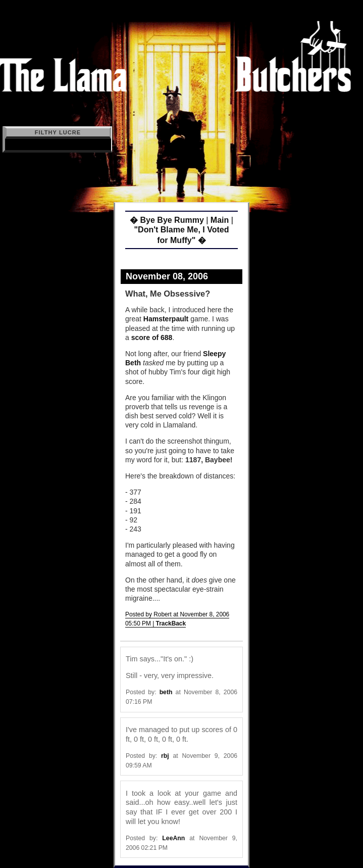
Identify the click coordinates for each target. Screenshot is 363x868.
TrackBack (171, 623)
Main (220, 220)
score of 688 (152, 337)
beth (166, 692)
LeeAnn (173, 838)
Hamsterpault (166, 319)
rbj (165, 756)
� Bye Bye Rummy (167, 220)
